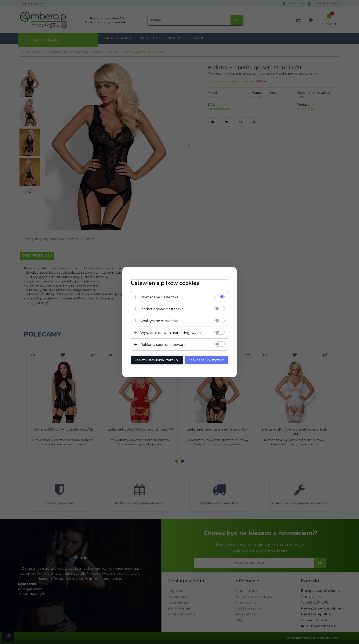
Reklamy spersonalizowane (163, 344)
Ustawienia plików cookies (165, 283)
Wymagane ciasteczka (159, 297)
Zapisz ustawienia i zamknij (157, 360)
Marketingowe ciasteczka (162, 309)
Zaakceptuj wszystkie (206, 360)
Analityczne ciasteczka (159, 321)
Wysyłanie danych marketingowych (171, 333)
